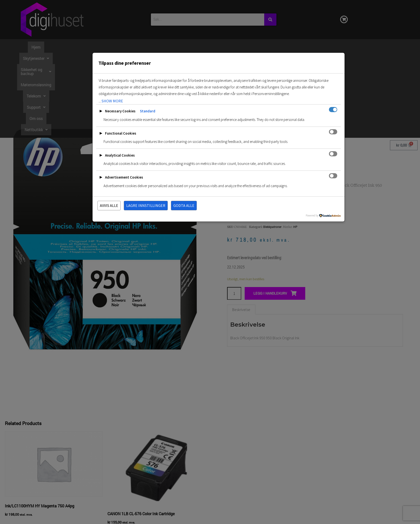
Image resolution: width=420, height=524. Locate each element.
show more (112, 101)
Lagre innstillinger (146, 205)
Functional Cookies (121, 133)
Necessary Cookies (120, 111)
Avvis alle (109, 205)
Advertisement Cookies (124, 177)
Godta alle (184, 205)
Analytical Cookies (120, 155)
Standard (148, 111)
